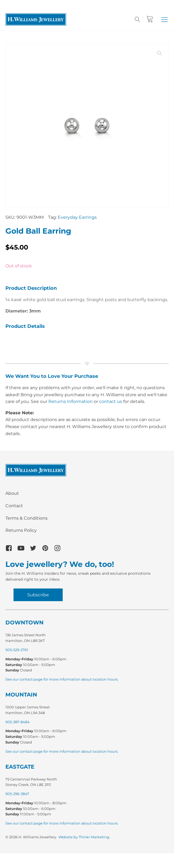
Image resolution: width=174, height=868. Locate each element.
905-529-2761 (17, 650)
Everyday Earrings (77, 217)
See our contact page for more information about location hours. (62, 679)
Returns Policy (21, 530)
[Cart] (150, 19)
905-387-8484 (18, 722)
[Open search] (138, 19)
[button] (165, 19)
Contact (14, 506)
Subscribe (38, 595)
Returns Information (71, 401)
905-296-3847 (17, 794)
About (12, 493)
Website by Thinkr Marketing (84, 837)
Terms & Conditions (26, 518)
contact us (111, 401)
